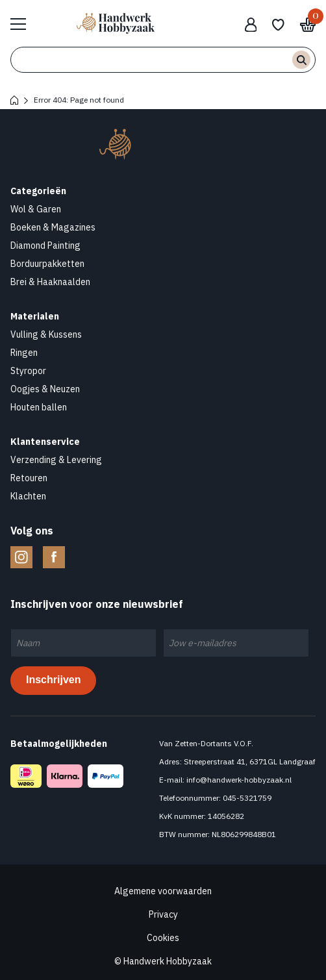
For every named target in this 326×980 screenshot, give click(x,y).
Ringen (24, 353)
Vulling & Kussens (46, 334)
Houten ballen (39, 407)
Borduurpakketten (47, 264)
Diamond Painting (45, 245)
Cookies (163, 938)
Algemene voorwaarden (163, 891)
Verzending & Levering (56, 460)
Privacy (163, 914)
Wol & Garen (36, 209)
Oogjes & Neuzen (45, 389)
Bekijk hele (25, 23)
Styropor (28, 371)
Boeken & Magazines (53, 227)
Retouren (29, 478)
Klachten (28, 496)
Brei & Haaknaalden (50, 282)
